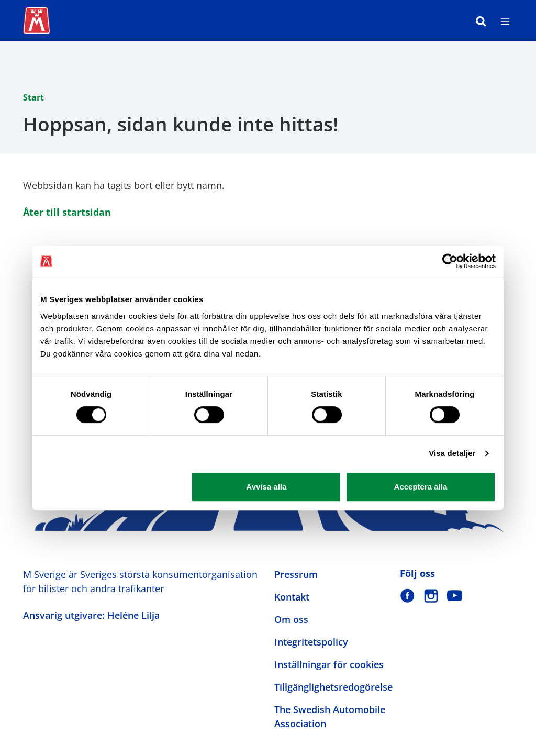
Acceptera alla (421, 487)
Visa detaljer (452, 453)
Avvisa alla (266, 487)
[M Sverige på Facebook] (407, 596)
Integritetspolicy (311, 642)
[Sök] (481, 20)
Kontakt (292, 597)
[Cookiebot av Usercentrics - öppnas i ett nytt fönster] (450, 261)
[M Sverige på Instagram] (431, 596)
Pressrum (296, 574)
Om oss (291, 619)
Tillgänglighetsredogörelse (333, 687)
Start (33, 97)
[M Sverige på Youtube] (455, 596)
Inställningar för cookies (329, 664)
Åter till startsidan (67, 212)
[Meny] (505, 20)
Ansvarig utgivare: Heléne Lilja (91, 615)
